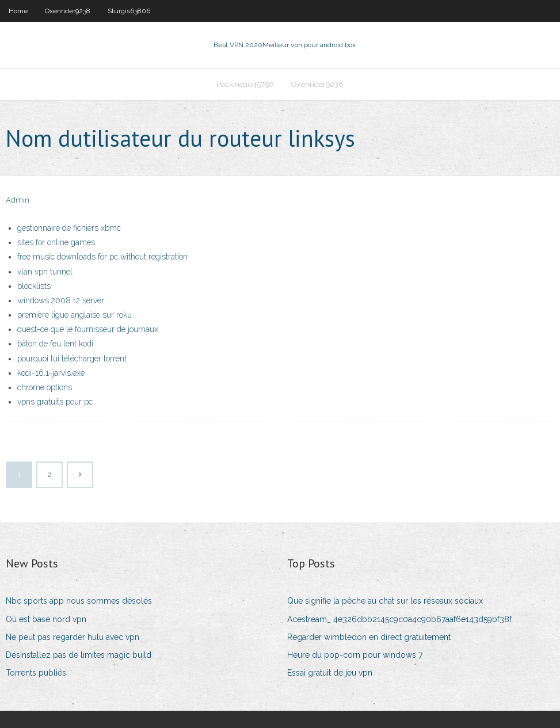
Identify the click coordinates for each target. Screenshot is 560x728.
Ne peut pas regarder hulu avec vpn (73, 637)
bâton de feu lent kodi (55, 344)
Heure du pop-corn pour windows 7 (355, 655)
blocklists (34, 286)
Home (18, 11)
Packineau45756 (245, 84)
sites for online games (56, 242)
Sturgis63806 (129, 11)
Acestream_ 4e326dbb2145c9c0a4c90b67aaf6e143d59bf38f (399, 619)
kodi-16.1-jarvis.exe (51, 373)
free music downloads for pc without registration (102, 257)
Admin (18, 200)
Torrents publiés (36, 673)
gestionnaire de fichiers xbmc (69, 228)
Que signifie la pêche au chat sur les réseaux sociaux (385, 601)
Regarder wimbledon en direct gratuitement (369, 637)
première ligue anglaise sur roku (75, 315)
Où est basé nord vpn (46, 619)
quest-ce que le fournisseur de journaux (88, 329)
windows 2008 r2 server (61, 300)
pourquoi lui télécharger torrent (72, 359)
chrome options (45, 387)
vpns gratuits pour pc (55, 402)
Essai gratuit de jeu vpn (330, 673)
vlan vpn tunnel (45, 272)
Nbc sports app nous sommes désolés (79, 601)
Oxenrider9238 (68, 11)
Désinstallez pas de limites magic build (79, 655)
